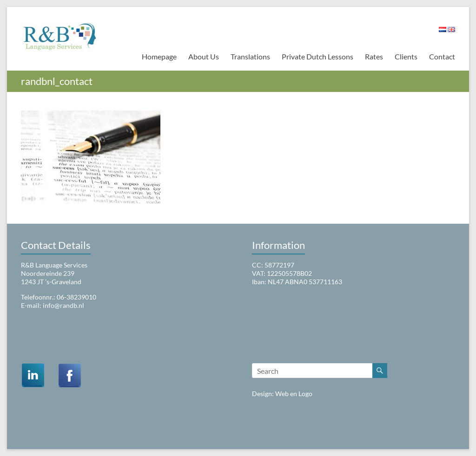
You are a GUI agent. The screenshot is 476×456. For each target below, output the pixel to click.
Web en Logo (294, 394)
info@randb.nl (63, 305)
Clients (406, 56)
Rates (374, 56)
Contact (442, 56)
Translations (250, 56)
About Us (204, 56)
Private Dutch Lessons (317, 56)
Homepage (159, 56)
